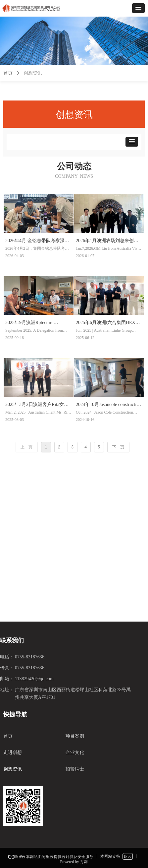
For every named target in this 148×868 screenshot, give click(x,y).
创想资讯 (33, 73)
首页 (8, 73)
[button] (138, 8)
